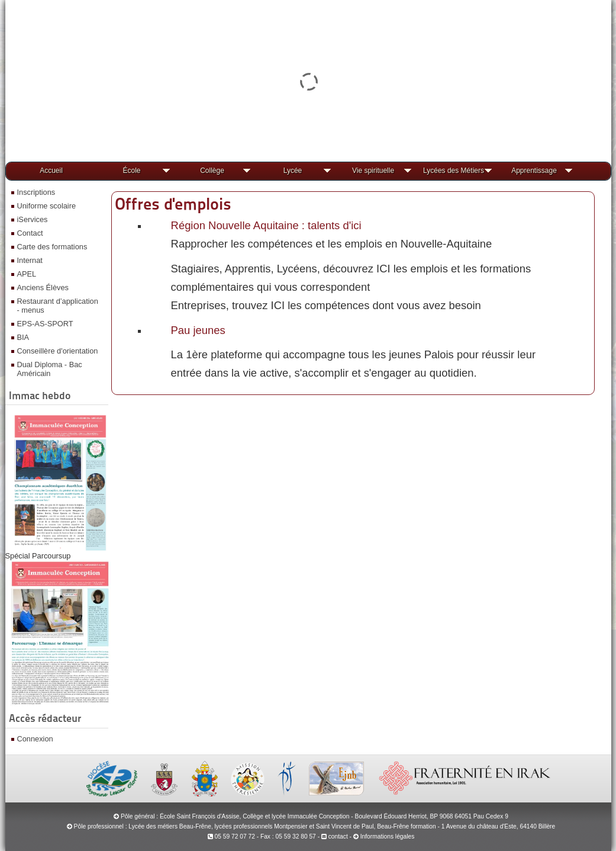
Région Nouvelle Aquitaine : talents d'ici (266, 225)
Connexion (35, 739)
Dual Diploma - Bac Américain (50, 369)
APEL (27, 274)
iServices (33, 219)
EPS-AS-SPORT (45, 324)
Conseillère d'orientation (58, 351)
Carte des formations (52, 247)
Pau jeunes (198, 330)
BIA (23, 337)
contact (335, 836)
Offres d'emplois (173, 204)
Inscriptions (36, 192)
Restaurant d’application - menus (58, 306)
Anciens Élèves (43, 288)
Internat (30, 260)
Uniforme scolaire (47, 206)
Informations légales (388, 836)
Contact (30, 233)
